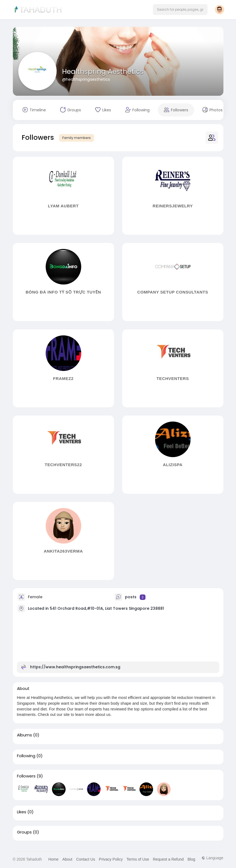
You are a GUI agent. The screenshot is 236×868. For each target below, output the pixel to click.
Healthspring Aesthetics (103, 72)
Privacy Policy (111, 859)
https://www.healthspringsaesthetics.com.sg (75, 667)
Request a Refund (168, 859)
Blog (191, 859)
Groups (24, 832)
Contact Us (85, 859)
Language (212, 858)
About (67, 859)
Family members (77, 138)
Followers (26, 776)
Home (53, 859)
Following (26, 756)
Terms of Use (138, 859)
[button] (180, 10)
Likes (22, 812)
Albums (24, 735)
